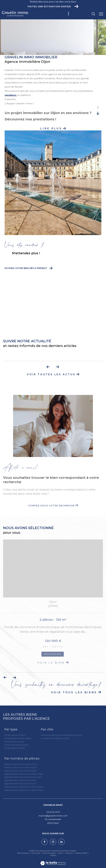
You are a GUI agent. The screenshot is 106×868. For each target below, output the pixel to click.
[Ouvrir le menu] (101, 14)
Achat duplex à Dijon (15, 748)
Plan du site (36, 853)
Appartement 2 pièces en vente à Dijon (24, 774)
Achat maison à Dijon (15, 735)
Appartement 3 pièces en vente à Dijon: (24, 790)
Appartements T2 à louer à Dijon (20, 784)
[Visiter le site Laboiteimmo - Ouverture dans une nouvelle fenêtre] (53, 861)
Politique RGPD (81, 853)
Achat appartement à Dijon (18, 738)
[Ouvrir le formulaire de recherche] (85, 14)
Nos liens (70, 853)
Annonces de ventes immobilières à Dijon (62, 735)
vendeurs (11, 95)
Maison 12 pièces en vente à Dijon (21, 764)
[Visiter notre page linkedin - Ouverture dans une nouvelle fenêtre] (61, 842)
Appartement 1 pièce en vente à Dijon (23, 777)
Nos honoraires (23, 853)
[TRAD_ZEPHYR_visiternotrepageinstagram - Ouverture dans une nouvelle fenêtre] (53, 842)
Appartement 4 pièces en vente (20, 780)
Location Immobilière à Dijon (55, 738)
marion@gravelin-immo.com (53, 816)
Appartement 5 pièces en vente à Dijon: (24, 787)
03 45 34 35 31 (53, 812)
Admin (61, 853)
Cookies (53, 855)
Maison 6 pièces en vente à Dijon (21, 771)
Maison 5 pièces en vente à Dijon (21, 767)
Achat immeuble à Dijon (16, 745)
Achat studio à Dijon (14, 742)
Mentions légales (49, 853)
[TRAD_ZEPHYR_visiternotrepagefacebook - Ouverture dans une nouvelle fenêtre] (45, 842)
